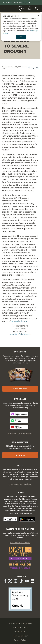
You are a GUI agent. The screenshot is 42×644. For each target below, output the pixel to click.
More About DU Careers (20, 543)
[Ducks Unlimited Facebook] (5, 581)
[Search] (36, 8)
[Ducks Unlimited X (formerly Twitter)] (10, 581)
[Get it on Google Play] (27, 519)
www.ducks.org (19, 321)
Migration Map (10, 2)
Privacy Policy (20, 640)
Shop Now (20, 455)
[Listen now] (19, 414)
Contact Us (20, 632)
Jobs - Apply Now (20, 636)
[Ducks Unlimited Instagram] (16, 581)
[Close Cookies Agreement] (38, 16)
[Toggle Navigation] (6, 8)
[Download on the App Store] (10, 519)
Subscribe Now (20, 389)
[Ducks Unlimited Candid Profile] (20, 599)
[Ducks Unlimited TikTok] (21, 581)
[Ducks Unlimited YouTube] (27, 581)
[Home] (21, 8)
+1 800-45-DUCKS (20, 628)
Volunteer (25, 2)
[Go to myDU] (30, 8)
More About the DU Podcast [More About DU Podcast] (20, 434)
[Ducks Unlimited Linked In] (32, 581)
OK (21, 37)
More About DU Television (20, 484)
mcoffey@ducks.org (20, 334)
